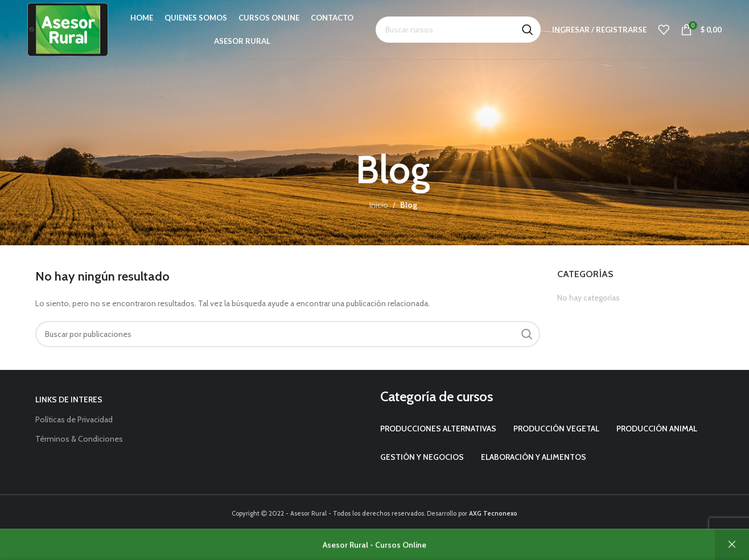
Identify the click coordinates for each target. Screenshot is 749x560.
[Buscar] (458, 30)
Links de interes (69, 400)
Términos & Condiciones (79, 439)
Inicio (379, 205)
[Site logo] (68, 28)
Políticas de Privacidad (74, 419)
